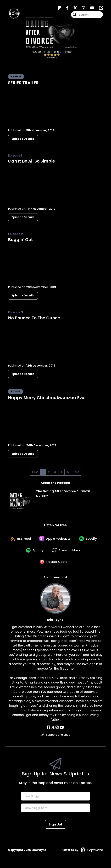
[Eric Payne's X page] (53, 730)
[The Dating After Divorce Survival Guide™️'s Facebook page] (65, 8)
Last (76, 472)
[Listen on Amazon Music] (81, 552)
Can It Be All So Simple (31, 161)
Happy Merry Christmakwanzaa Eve (46, 398)
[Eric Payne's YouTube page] (62, 730)
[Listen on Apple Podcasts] (69, 539)
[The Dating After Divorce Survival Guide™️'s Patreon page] (59, 8)
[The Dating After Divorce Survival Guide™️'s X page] (73, 8)
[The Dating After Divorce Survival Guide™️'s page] (99, 8)
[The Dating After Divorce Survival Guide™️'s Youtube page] (90, 8)
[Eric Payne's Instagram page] (57, 730)
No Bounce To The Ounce (34, 318)
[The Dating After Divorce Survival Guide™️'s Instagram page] (82, 8)
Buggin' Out (20, 240)
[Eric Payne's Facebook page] (49, 730)
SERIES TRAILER (23, 83)
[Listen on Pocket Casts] (54, 564)
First (35, 472)
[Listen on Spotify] (21, 551)
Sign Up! (56, 827)
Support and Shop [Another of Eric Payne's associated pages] (56, 737)
